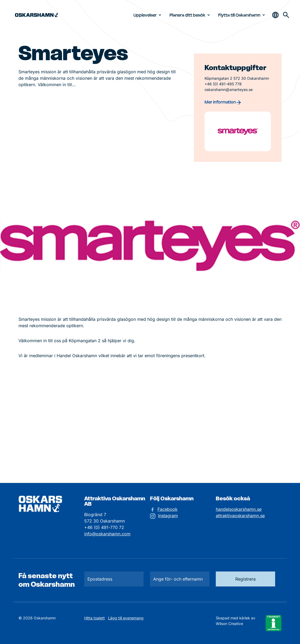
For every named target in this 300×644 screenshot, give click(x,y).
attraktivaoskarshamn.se (240, 516)
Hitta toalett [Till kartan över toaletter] (95, 618)
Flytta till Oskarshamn (243, 15)
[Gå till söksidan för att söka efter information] (286, 15)
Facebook (168, 509)
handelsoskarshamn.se (239, 509)
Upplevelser (148, 15)
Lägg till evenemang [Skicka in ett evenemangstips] (126, 618)
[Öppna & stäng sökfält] (275, 15)
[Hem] (36, 15)
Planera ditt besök (191, 15)
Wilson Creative (229, 624)
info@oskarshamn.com (107, 534)
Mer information (223, 102)
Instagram (168, 516)
